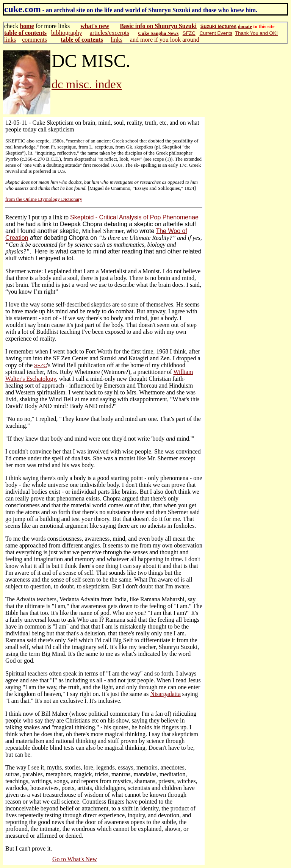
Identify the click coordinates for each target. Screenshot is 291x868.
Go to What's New (75, 859)
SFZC (189, 33)
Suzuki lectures (218, 26)
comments (34, 40)
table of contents (25, 33)
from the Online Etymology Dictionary (44, 199)
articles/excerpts (110, 33)
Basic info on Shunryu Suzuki (158, 26)
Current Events (216, 33)
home (27, 26)
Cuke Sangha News (158, 33)
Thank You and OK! (256, 33)
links (10, 40)
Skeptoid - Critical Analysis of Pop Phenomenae (134, 217)
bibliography (67, 33)
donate (245, 26)
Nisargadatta (165, 694)
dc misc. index (87, 84)
